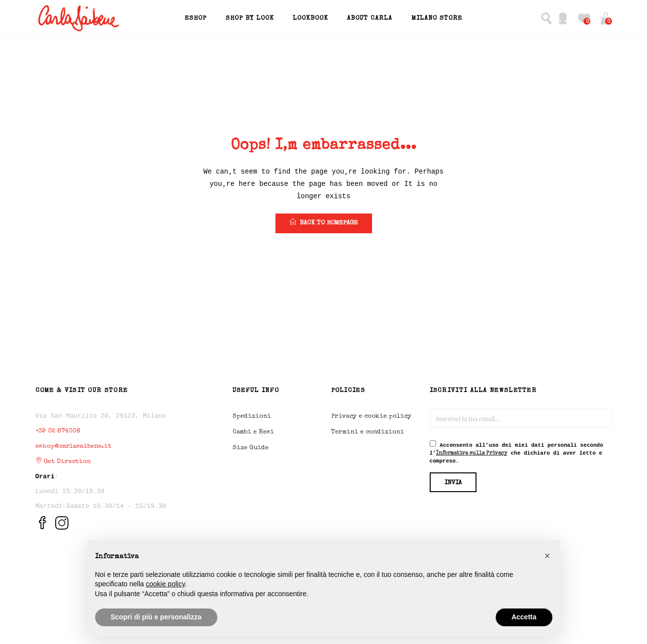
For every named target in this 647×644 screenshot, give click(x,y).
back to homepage (324, 222)
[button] (606, 18)
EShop (196, 18)
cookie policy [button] (165, 584)
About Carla (370, 18)
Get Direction (63, 462)
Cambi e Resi (253, 432)
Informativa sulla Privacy (472, 453)
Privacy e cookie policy (371, 416)
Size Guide (251, 448)
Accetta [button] (524, 617)
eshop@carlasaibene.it (73, 447)
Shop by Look (250, 18)
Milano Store (437, 18)
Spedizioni (252, 416)
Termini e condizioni (368, 432)
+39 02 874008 (58, 431)
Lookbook (310, 18)
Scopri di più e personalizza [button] (156, 617)
